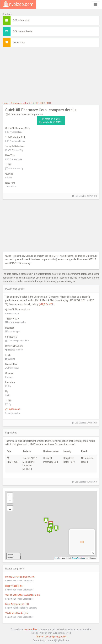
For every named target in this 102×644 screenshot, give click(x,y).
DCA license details (23, 32)
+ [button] (10, 495)
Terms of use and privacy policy (51, 637)
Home (6, 103)
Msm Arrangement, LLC (17, 604)
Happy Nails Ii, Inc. (14, 586)
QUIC (48, 103)
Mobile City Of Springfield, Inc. (20, 577)
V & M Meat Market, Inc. (17, 613)
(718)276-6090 (46, 304)
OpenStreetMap (79, 558)
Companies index (20, 103)
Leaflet (57, 558)
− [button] (10, 501)
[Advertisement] (51, 74)
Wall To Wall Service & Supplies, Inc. (23, 595)
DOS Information (21, 20)
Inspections (19, 42)
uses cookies (31, 629)
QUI (42, 103)
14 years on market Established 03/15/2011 (51, 121)
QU (36, 103)
